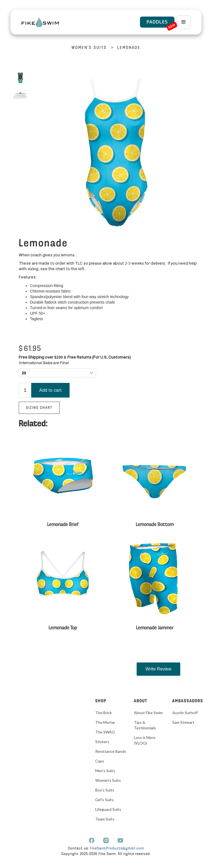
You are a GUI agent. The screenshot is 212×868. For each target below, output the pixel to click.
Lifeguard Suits (108, 809)
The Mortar (105, 722)
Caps (100, 761)
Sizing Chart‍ (39, 408)
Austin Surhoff (185, 713)
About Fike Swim (148, 713)
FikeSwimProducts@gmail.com (117, 849)
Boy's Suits (105, 790)
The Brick (104, 713)
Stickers (102, 742)
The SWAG (105, 732)
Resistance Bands (111, 751)
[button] (184, 22)
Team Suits (105, 819)
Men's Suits (105, 771)
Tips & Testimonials (145, 725)
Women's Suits (89, 48)
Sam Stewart (183, 722)
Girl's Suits (104, 800)
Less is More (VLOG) (145, 740)
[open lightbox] (20, 77)
